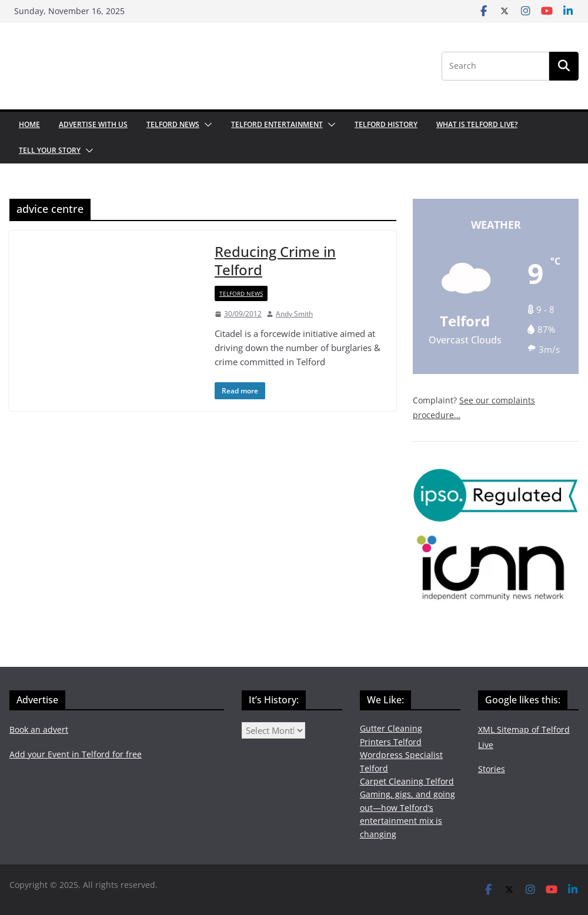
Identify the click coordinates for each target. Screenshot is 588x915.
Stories (492, 769)
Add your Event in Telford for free (76, 754)
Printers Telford (391, 742)
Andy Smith (294, 314)
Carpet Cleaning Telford (407, 781)
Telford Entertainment (277, 124)
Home (29, 124)
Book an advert (39, 729)
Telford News (173, 124)
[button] (206, 125)
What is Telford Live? (477, 124)
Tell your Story (50, 150)
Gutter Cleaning (391, 728)
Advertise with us (93, 124)
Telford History (386, 124)
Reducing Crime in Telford (275, 261)
